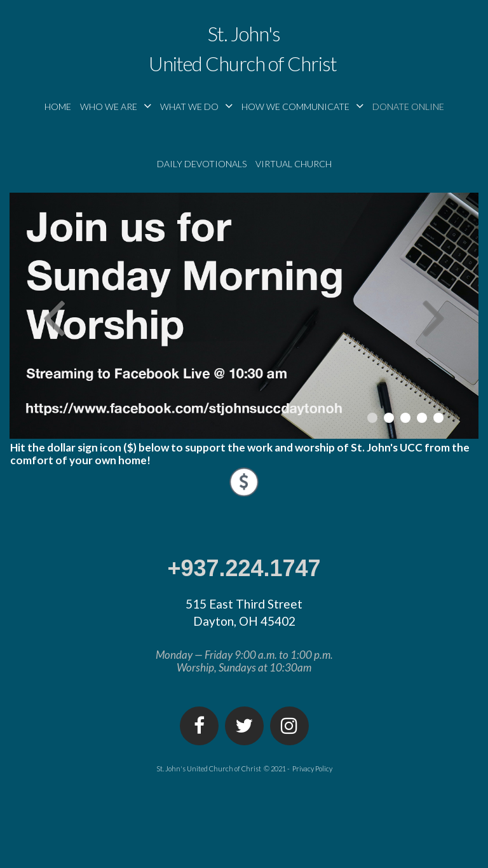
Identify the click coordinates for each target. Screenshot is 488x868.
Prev (54, 316)
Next (434, 316)
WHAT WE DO (196, 106)
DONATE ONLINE (408, 107)
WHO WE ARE (116, 106)
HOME (58, 107)
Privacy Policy (312, 768)
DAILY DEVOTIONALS (202, 164)
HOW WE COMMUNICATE (302, 106)
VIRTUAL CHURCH (294, 164)
